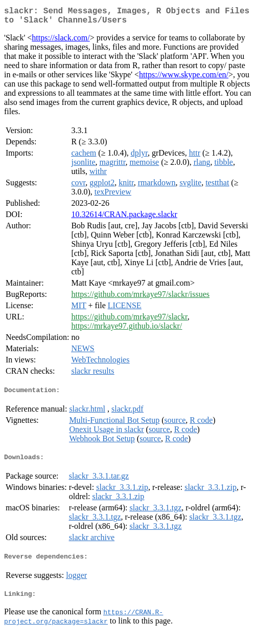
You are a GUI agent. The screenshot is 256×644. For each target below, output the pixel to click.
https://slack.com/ (61, 42)
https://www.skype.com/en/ (184, 79)
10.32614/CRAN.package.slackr (124, 218)
